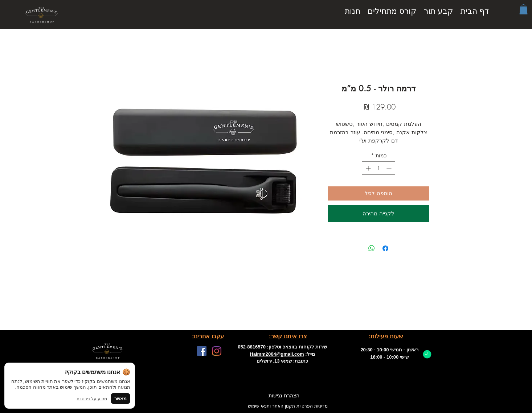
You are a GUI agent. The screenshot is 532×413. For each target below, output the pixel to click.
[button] (523, 9)
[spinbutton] (378, 168)
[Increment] (367, 168)
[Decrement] (390, 168)
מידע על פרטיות (92, 399)
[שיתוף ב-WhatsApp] (372, 248)
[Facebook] (202, 351)
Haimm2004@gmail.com (277, 354)
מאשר (120, 398)
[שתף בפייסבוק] (385, 248)
